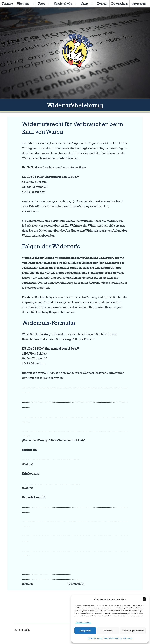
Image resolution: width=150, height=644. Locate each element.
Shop (85, 4)
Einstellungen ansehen (133, 631)
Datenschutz (120, 4)
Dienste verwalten (83, 622)
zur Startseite (22, 630)
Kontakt (102, 4)
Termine (7, 4)
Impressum (128, 638)
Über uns (23, 4)
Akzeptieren (85, 631)
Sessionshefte (63, 4)
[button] (144, 599)
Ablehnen (108, 631)
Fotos (42, 4)
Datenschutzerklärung (113, 638)
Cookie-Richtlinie (95, 638)
